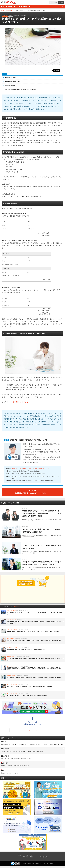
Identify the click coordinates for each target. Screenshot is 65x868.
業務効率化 (4, 766)
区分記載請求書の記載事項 (13, 82)
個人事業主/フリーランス (36, 744)
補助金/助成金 (53, 744)
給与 (6, 759)
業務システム (4, 773)
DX (24, 773)
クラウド (11, 773)
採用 (2, 759)
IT (31, 7)
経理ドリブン (9, 2)
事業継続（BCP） (24, 744)
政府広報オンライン (20, 402)
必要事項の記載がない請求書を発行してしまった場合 (20, 90)
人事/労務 (18, 7)
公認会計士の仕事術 (38, 752)
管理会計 (9, 752)
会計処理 (3, 752)
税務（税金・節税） (21, 752)
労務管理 (24, 759)
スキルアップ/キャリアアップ (15, 766)
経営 (4, 7)
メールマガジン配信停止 (42, 857)
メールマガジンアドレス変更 (25, 857)
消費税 (13, 10)
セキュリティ (18, 773)
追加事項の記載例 (10, 86)
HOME (3, 10)
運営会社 (20, 855)
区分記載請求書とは (11, 77)
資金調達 (46, 744)
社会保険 (11, 759)
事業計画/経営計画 (6, 744)
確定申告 (61, 744)
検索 (62, 2)
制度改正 (26, 766)
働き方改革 (17, 759)
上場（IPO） (15, 744)
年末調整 (29, 759)
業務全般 (25, 7)
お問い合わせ (29, 855)
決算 (14, 752)
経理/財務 (10, 7)
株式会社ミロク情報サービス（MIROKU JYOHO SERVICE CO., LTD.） (31, 469)
